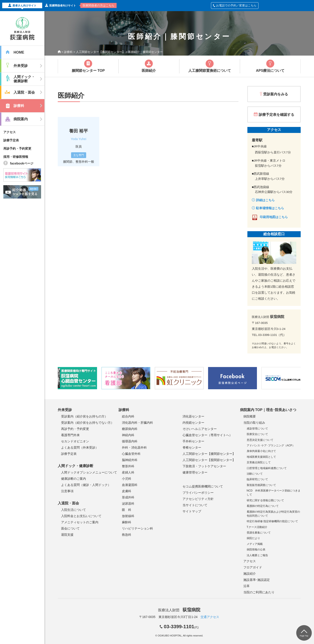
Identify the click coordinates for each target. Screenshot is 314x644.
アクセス (10, 132)
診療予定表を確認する (276, 115)
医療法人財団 (179, 610)
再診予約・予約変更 (17, 148)
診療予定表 (11, 140)
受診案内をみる (276, 94)
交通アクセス (210, 617)
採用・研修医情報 (16, 157)
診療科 (68, 52)
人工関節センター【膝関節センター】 (100, 52)
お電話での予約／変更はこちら (235, 5)
